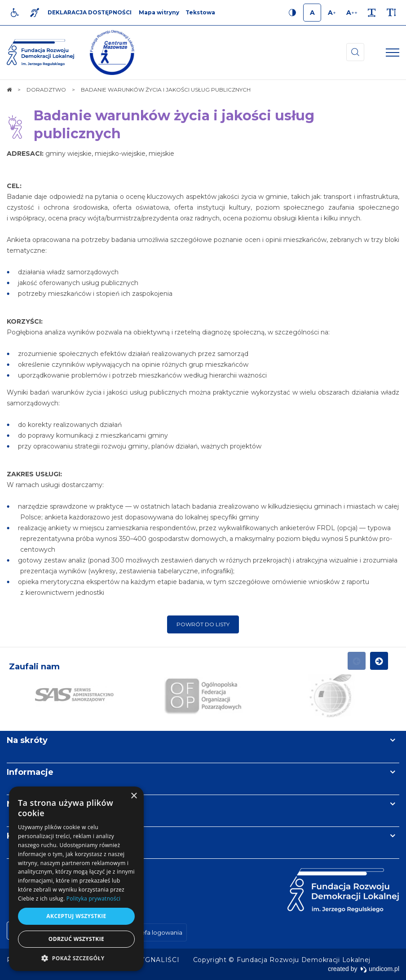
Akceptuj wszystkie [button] (76, 916)
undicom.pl (380, 969)
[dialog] (76, 879)
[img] (112, 53)
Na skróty (27, 740)
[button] (76, 958)
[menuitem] (158, 960)
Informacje (30, 772)
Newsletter (31, 804)
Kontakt (24, 836)
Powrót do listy (203, 624)
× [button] (134, 796)
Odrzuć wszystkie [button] (76, 939)
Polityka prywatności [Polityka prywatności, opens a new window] (93, 899)
